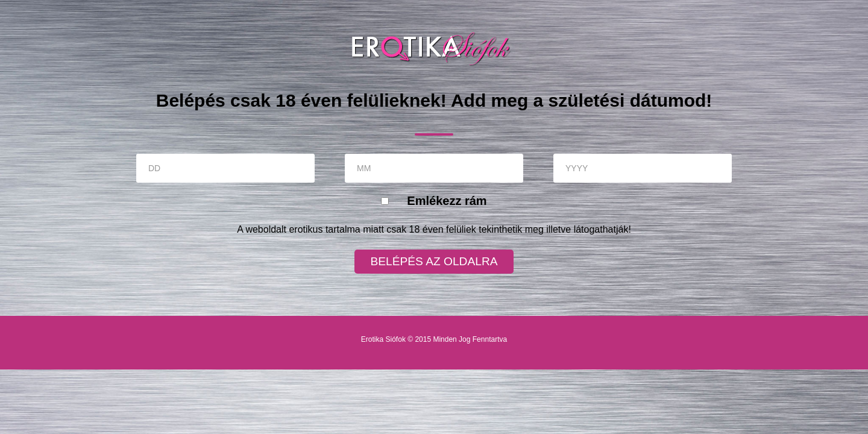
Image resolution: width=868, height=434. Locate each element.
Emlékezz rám (447, 201)
